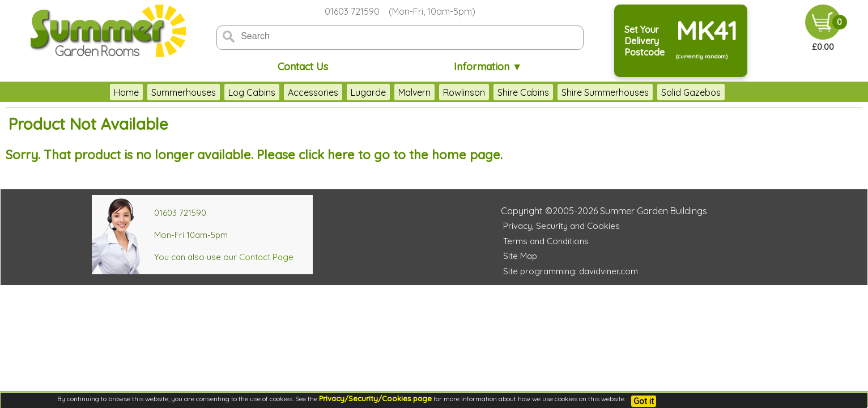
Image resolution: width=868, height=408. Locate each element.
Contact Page (266, 257)
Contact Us (303, 67)
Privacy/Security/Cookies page (375, 398)
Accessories (313, 92)
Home (126, 92)
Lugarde (368, 92)
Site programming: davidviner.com (571, 271)
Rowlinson (464, 92)
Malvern (414, 92)
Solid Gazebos (691, 92)
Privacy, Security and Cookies (561, 226)
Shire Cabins (523, 92)
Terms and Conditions (546, 241)
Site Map (520, 256)
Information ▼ (488, 67)
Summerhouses (184, 92)
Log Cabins (252, 92)
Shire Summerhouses (605, 92)
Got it (644, 401)
